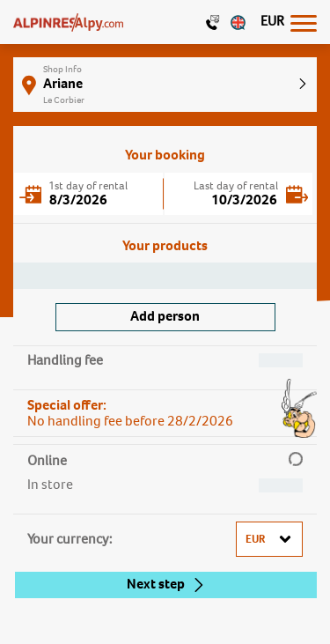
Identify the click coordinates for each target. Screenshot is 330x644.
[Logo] (68, 22)
